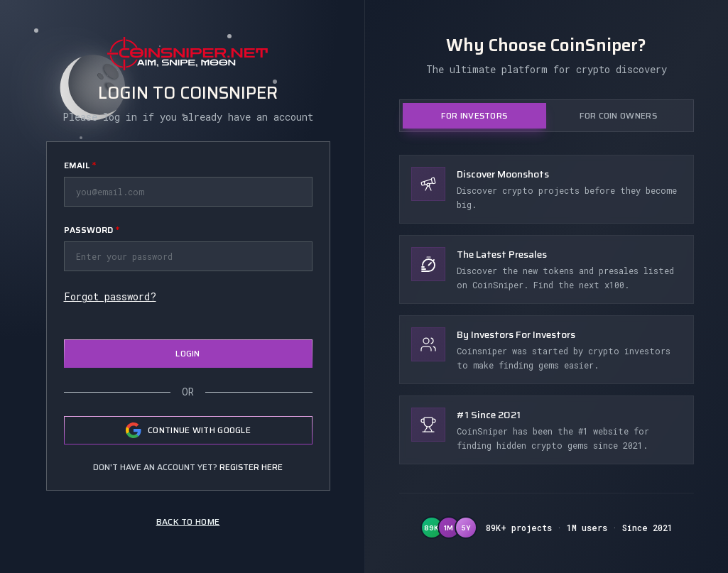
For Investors (474, 115)
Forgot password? (110, 296)
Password (92, 230)
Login (188, 353)
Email (80, 165)
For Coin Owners (618, 115)
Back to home (188, 522)
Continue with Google (188, 430)
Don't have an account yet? (188, 467)
